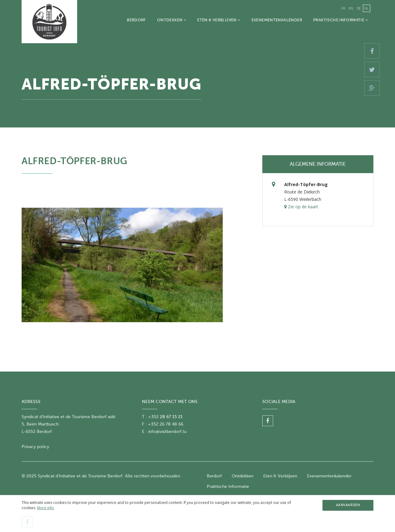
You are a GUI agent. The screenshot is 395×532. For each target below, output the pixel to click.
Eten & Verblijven (219, 20)
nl (367, 8)
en (351, 8)
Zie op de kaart (301, 207)
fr (343, 8)
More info (46, 508)
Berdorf (136, 20)
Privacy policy (35, 447)
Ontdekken (172, 20)
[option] (122, 265)
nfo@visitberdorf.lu (168, 432)
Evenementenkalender (277, 20)
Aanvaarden (348, 505)
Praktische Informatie (341, 20)
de (359, 8)
